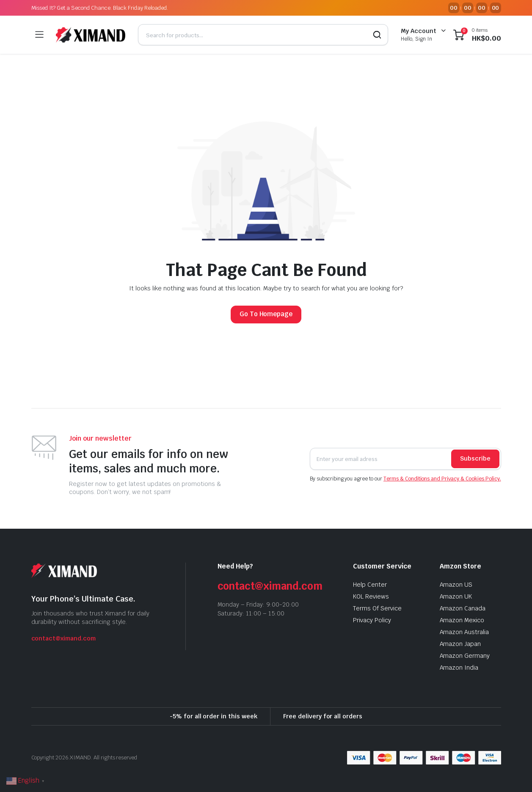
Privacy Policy (372, 620)
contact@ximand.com (63, 638)
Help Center (370, 585)
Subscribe (475, 458)
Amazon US (456, 585)
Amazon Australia (464, 632)
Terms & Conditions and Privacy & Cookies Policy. (442, 479)
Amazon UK (456, 596)
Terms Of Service (377, 608)
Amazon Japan (460, 644)
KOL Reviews (371, 596)
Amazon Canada (463, 608)
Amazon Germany (465, 656)
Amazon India (459, 668)
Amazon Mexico (462, 620)
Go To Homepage (266, 314)
